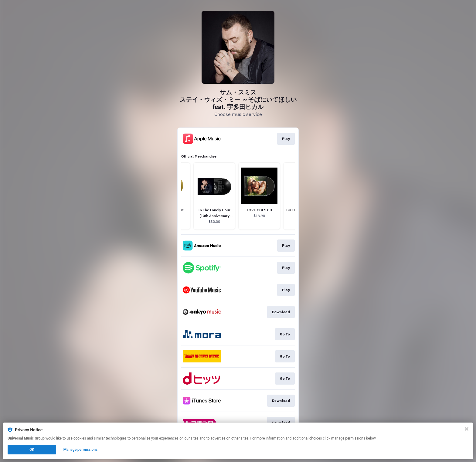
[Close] (467, 429)
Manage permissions (81, 450)
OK (32, 450)
